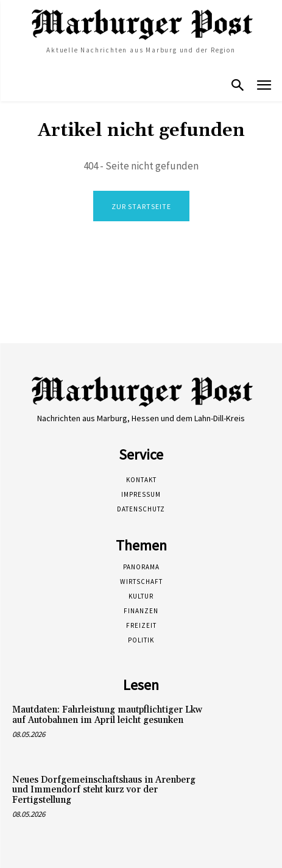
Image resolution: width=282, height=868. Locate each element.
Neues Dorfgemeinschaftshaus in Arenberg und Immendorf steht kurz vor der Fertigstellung (104, 790)
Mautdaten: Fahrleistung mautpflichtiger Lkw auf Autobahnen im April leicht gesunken (107, 715)
